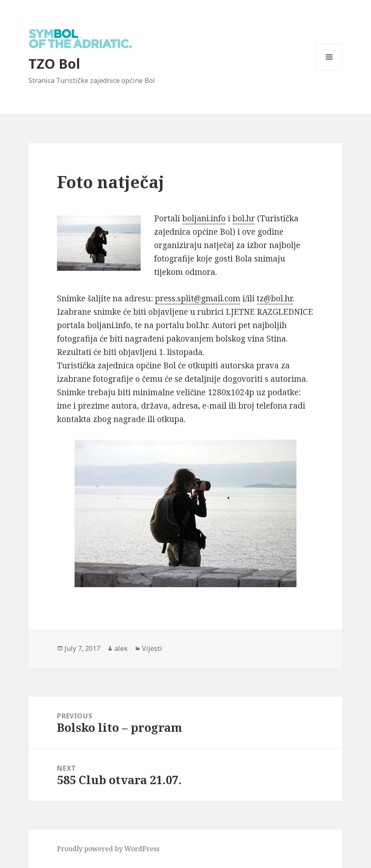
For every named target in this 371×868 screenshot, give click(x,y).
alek (121, 648)
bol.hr (244, 218)
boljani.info (204, 218)
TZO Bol (54, 63)
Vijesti (152, 648)
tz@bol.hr (275, 298)
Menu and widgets (329, 70)
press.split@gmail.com (198, 298)
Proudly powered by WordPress (108, 849)
